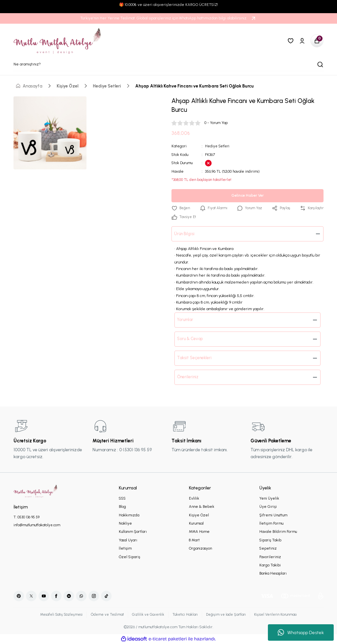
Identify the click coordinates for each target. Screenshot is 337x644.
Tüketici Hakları (185, 615)
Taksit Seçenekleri (196, 358)
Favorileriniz (270, 557)
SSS (122, 499)
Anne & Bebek (202, 507)
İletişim (125, 549)
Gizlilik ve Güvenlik (147, 615)
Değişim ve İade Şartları (228, 615)
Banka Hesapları (273, 574)
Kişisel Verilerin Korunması (281, 615)
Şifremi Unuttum (273, 515)
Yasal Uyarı (128, 540)
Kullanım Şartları (133, 532)
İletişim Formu (271, 524)
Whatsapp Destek (301, 632)
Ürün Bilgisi (185, 234)
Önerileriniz (189, 377)
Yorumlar (187, 320)
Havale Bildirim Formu (278, 532)
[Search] (168, 64)
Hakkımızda (129, 515)
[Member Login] (302, 41)
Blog (122, 507)
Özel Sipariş (130, 557)
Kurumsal (196, 524)
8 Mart (194, 540)
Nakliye (125, 524)
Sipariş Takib (270, 540)
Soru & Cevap (192, 339)
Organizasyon (200, 549)
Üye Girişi (268, 507)
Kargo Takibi (270, 565)
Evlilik (194, 499)
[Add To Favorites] (181, 208)
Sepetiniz (268, 549)
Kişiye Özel (199, 515)
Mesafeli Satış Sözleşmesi (56, 615)
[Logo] (58, 41)
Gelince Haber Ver (247, 195)
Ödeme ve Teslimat (104, 615)
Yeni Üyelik (269, 499)
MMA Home (199, 532)
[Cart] (317, 41)
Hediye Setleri (218, 146)
